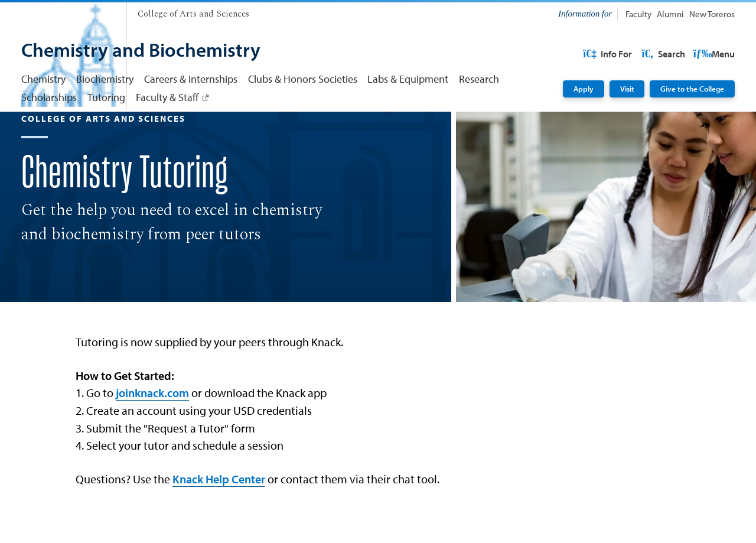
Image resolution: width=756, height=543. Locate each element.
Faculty (638, 14)
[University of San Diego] (69, 12)
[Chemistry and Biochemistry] (141, 51)
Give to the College (692, 88)
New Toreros (712, 14)
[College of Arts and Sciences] (193, 14)
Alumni (670, 14)
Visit (627, 88)
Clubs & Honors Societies (303, 79)
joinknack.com (152, 447)
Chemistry (43, 79)
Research (479, 79)
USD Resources (641, 54)
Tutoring (106, 97)
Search (712, 54)
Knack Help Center (219, 533)
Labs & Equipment (408, 79)
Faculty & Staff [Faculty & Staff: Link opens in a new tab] (167, 97)
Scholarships (49, 97)
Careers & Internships (191, 79)
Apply (584, 88)
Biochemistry (105, 79)
